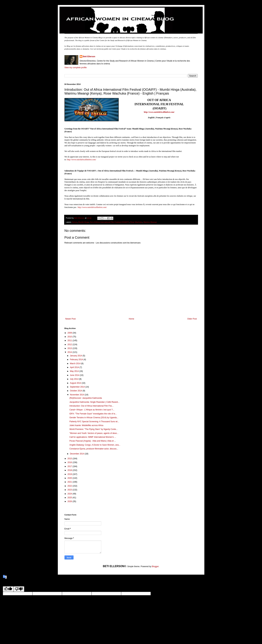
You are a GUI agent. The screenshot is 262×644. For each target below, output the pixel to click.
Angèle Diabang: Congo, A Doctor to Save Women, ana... (95, 445)
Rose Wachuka (136, 222)
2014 (70, 352)
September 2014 (78, 387)
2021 (70, 482)
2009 (70, 333)
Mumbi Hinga (84, 222)
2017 (70, 466)
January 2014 (76, 356)
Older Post (192, 319)
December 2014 (77, 454)
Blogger (155, 566)
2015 (70, 459)
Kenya (75, 222)
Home (132, 319)
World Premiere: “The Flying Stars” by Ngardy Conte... (93, 429)
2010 (70, 337)
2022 (70, 486)
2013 (70, 348)
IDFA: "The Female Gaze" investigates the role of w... (93, 414)
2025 (70, 498)
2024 (70, 494)
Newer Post (71, 319)
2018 (70, 470)
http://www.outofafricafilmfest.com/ (82, 160)
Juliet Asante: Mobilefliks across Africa (86, 425)
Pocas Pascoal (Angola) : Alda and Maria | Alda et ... (93, 441)
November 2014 (77, 395)
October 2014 (76, 391)
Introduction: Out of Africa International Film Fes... (91, 406)
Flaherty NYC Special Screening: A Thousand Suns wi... (94, 422)
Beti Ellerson (89, 57)
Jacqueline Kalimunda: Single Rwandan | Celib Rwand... (94, 402)
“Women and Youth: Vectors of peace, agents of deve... (94, 433)
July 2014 (74, 379)
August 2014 (76, 383)
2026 (70, 501)
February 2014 (77, 360)
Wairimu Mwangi (150, 222)
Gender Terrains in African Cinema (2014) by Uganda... (94, 418)
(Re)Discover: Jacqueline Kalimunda (86, 398)
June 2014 (75, 375)
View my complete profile (76, 68)
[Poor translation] (19, 589)
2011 (70, 341)
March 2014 (75, 364)
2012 (70, 345)
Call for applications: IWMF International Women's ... (93, 437)
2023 (70, 490)
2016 (70, 462)
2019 (70, 474)
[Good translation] (8, 589)
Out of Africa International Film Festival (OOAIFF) (110, 222)
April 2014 (75, 367)
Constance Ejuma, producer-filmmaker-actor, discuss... (94, 449)
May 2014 (75, 371)
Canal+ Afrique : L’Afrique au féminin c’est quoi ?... (92, 410)
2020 (70, 478)
